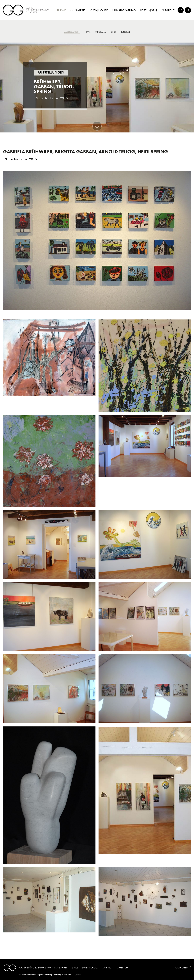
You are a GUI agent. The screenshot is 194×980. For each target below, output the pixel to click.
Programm (101, 32)
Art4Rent (168, 10)
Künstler (125, 32)
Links (75, 968)
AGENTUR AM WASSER (72, 975)
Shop (114, 32)
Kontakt (107, 968)
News (88, 32)
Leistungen (149, 10)
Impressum (122, 968)
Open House (99, 10)
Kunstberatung (124, 10)
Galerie (80, 10)
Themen (65, 10)
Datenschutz (90, 968)
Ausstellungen (72, 32)
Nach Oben (181, 968)
